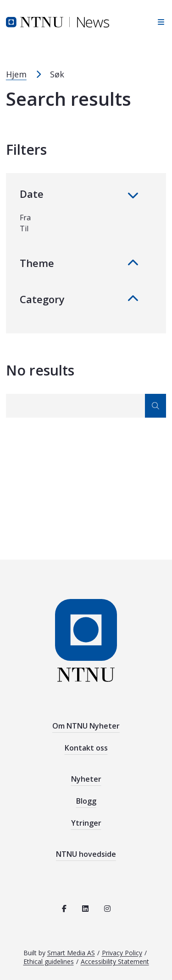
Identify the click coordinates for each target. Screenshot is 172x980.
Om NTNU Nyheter (86, 726)
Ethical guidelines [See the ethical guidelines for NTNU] (49, 961)
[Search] (86, 406)
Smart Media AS (71, 953)
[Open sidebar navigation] (158, 22)
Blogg (86, 801)
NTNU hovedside (86, 854)
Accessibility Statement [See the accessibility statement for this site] (115, 961)
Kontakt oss (86, 748)
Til (24, 229)
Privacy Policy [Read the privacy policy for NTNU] (122, 953)
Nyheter (86, 779)
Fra (25, 218)
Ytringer (86, 823)
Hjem (16, 74)
